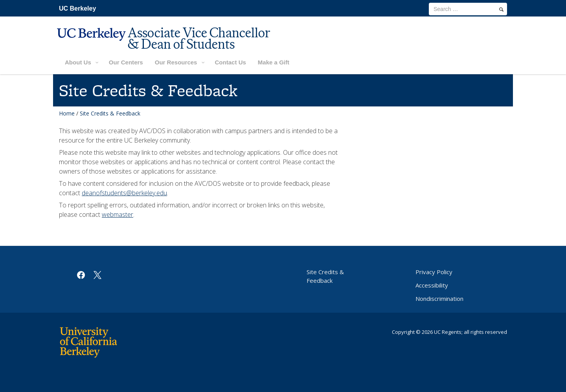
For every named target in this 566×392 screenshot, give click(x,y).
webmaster (118, 214)
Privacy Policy (434, 272)
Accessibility (432, 285)
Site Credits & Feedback (325, 276)
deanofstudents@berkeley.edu (124, 193)
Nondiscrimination (439, 299)
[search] (501, 9)
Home (67, 113)
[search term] (468, 9)
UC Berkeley (77, 8)
